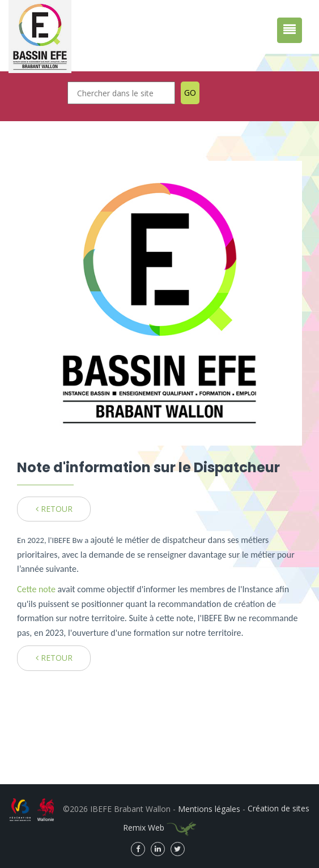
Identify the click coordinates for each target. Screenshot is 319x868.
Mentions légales (209, 808)
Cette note (37, 589)
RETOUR (54, 509)
